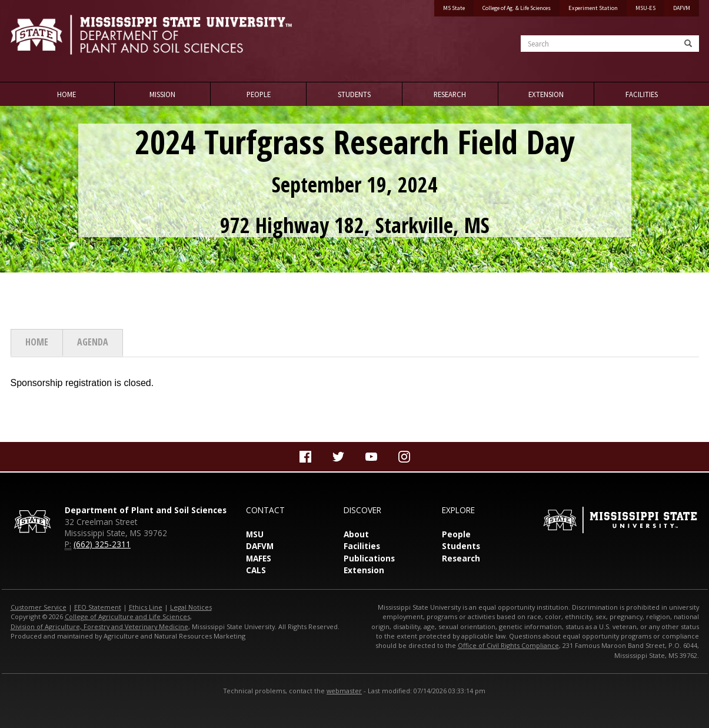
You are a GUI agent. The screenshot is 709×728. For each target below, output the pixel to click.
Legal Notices (191, 607)
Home (66, 94)
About (356, 534)
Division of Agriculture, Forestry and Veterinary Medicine (99, 626)
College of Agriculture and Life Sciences (127, 616)
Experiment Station (593, 8)
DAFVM (682, 8)
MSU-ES (645, 8)
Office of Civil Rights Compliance (508, 645)
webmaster (344, 691)
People (259, 94)
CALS (256, 570)
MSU (255, 534)
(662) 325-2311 (102, 544)
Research (450, 94)
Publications (369, 558)
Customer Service (39, 607)
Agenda (93, 342)
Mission (162, 94)
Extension (546, 94)
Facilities (642, 94)
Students (354, 94)
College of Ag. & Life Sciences (517, 8)
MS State (454, 8)
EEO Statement (98, 607)
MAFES (259, 558)
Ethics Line (146, 607)
